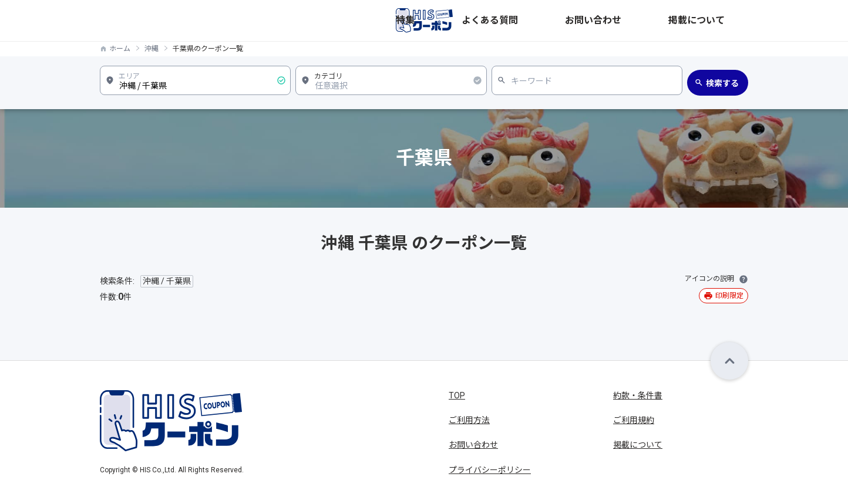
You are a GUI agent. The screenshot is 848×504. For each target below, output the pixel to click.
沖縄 (152, 49)
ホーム (120, 49)
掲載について (724, 21)
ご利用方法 (469, 420)
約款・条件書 (638, 395)
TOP (457, 395)
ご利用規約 (634, 420)
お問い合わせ (660, 21)
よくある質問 (597, 21)
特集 (550, 21)
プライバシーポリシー (490, 470)
